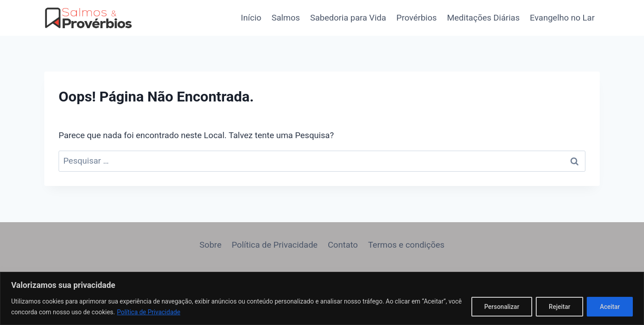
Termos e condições (406, 245)
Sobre (210, 245)
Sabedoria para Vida (348, 18)
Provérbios (416, 18)
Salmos (286, 18)
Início (251, 18)
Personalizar (502, 307)
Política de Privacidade (148, 312)
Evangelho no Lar (562, 18)
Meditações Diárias (483, 18)
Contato (343, 245)
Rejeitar (559, 307)
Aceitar (610, 307)
